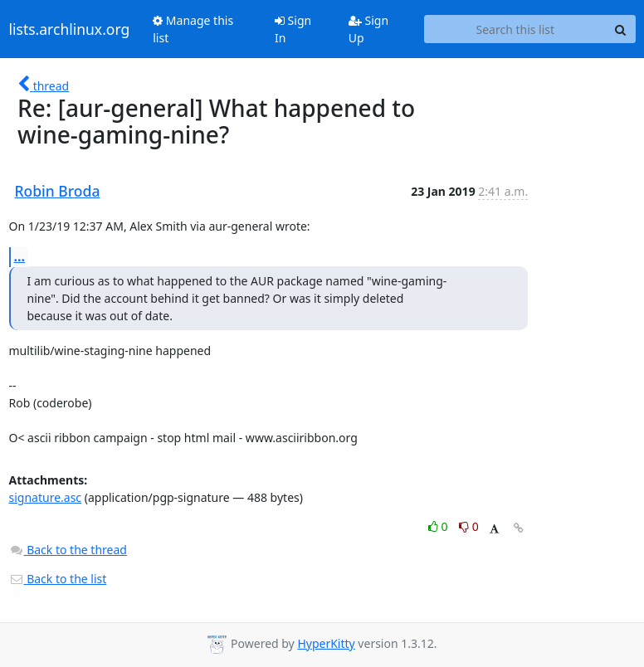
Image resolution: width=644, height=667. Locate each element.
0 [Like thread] (439, 526)
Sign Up (368, 29)
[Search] (621, 29)
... (20, 256)
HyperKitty (326, 643)
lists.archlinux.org (70, 29)
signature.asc (46, 497)
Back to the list (58, 579)
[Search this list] (515, 29)
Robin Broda (58, 191)
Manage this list (193, 29)
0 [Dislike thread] (469, 526)
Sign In (293, 29)
